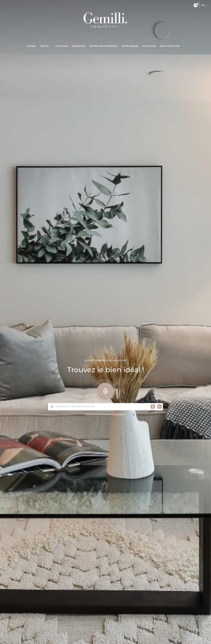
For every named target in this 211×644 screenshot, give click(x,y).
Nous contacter (170, 46)
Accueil (31, 46)
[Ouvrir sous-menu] (51, 46)
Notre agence (130, 46)
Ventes (45, 46)
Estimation (79, 46)
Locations (61, 46)
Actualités (149, 46)
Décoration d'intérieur (103, 46)
